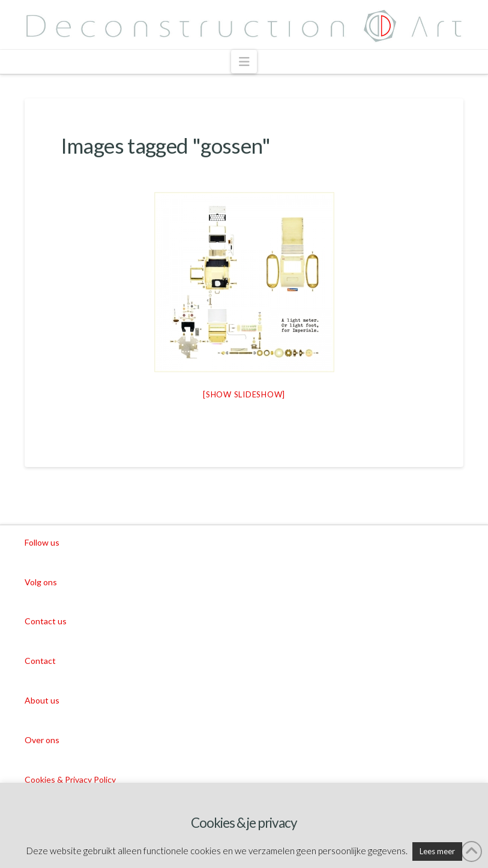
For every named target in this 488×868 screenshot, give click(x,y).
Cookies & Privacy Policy (70, 779)
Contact (40, 661)
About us (42, 700)
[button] (244, 62)
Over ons (42, 740)
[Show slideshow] (244, 394)
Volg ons (41, 582)
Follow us (42, 542)
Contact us (46, 621)
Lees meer (437, 851)
